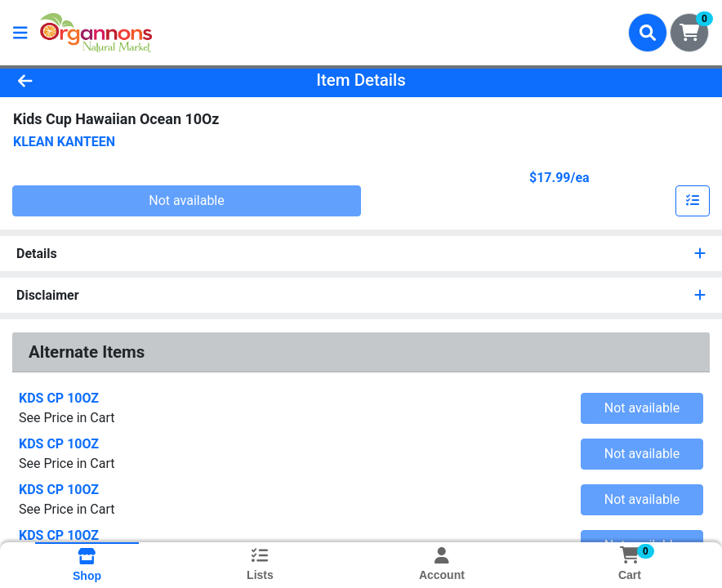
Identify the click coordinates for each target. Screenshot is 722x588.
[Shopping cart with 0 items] (689, 33)
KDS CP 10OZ (59, 398)
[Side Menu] (20, 33)
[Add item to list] (693, 201)
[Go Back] (100, 80)
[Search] (648, 33)
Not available (187, 200)
